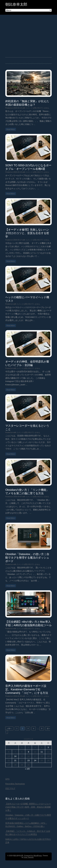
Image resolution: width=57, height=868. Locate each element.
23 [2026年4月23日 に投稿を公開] (28, 760)
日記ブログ (10, 788)
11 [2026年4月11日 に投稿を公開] (42, 752)
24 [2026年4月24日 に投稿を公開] (35, 760)
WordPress (38, 856)
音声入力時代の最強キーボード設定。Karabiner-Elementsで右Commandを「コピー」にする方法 (27, 689)
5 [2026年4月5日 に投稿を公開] (48, 747)
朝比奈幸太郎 (16, 4)
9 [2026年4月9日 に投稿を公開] (28, 752)
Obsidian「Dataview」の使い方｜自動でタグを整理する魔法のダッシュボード (27, 558)
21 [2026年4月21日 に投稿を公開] (15, 760)
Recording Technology (15, 784)
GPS (7, 779)
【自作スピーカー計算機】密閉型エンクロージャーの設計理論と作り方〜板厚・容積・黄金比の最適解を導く (28, 807)
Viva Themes (29, 857)
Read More (11, 129)
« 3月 (27, 769)
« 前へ (9, 728)
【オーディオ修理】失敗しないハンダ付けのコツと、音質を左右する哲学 (27, 233)
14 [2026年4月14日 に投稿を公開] (15, 756)
